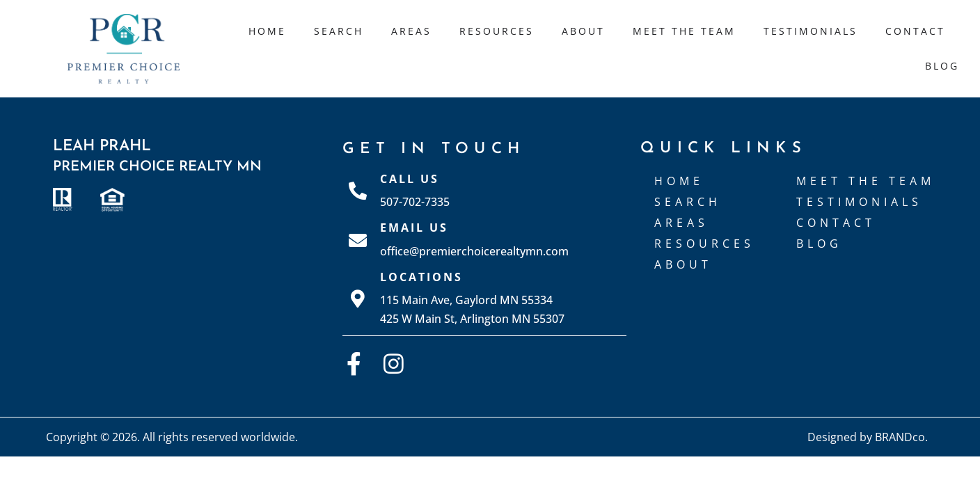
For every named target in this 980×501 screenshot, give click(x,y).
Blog (942, 66)
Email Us (414, 228)
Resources (497, 31)
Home (267, 31)
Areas (411, 31)
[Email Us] (358, 240)
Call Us (410, 179)
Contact (915, 31)
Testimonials (811, 31)
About (583, 31)
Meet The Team (684, 31)
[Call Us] (358, 191)
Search (339, 31)
